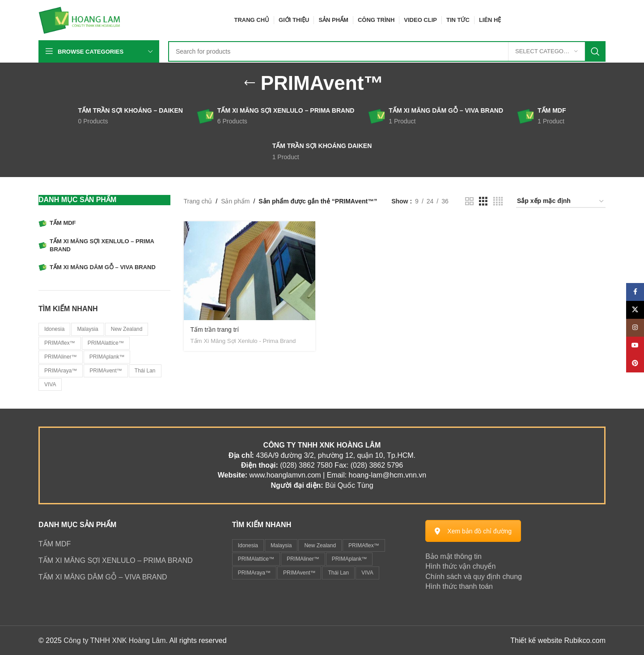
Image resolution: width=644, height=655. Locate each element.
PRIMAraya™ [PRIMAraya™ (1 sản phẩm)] (61, 371)
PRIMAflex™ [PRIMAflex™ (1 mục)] (364, 545)
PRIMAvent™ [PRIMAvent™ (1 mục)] (299, 573)
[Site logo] (80, 20)
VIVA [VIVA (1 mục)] (367, 573)
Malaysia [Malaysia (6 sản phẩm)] (87, 329)
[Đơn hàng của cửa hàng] (561, 201)
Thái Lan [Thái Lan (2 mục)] (338, 573)
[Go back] (250, 83)
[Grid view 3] (483, 201)
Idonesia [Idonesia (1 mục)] (248, 545)
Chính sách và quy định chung (474, 577)
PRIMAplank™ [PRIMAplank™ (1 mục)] (350, 559)
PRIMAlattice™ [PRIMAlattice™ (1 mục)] (256, 559)
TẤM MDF (55, 544)
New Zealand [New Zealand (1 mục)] (320, 545)
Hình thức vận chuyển (460, 566)
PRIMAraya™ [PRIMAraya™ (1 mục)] (254, 573)
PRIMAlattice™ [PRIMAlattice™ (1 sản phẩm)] (106, 343)
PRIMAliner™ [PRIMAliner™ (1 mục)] (303, 559)
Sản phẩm (235, 201)
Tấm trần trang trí (215, 330)
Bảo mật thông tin (453, 556)
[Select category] (547, 51)
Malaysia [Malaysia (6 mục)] (281, 545)
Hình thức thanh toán (459, 586)
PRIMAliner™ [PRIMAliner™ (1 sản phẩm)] (61, 357)
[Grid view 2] (469, 201)
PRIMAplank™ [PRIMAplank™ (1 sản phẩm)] (107, 357)
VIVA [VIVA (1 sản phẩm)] (50, 385)
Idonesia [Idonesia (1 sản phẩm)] (54, 329)
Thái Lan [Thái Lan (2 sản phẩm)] (145, 371)
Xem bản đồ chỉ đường (473, 531)
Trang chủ (198, 201)
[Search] (387, 51)
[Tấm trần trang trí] (250, 271)
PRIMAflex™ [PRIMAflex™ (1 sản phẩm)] (60, 343)
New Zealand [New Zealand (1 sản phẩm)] (127, 329)
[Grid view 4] (498, 201)
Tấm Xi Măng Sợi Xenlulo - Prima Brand (243, 341)
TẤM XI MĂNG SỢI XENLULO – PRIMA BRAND (116, 560)
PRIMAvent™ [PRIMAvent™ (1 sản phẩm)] (106, 371)
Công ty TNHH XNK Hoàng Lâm (114, 640)
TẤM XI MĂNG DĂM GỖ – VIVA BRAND (103, 577)
